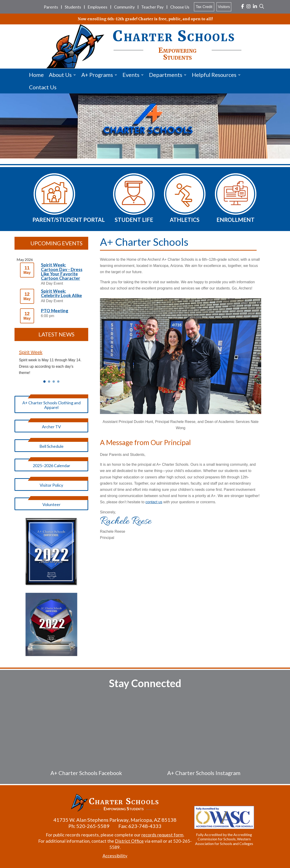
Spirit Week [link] (31, 352)
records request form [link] (161, 835)
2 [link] (49, 382)
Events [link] (131, 75)
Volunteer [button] (51, 504)
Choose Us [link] (180, 7)
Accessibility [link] (114, 856)
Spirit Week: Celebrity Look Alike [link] (62, 293)
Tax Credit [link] (204, 7)
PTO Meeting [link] (55, 311)
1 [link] (44, 382)
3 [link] (54, 382)
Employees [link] (97, 7)
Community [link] (124, 7)
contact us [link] (154, 502)
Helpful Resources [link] (214, 75)
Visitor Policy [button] (51, 485)
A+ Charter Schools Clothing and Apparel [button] (51, 405)
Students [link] (73, 7)
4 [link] (58, 382)
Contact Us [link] (43, 87)
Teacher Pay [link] (152, 7)
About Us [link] (60, 75)
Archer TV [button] (51, 427)
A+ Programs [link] (97, 75)
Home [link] (36, 75)
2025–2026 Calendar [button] (51, 466)
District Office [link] (128, 841)
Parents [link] (51, 7)
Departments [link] (166, 75)
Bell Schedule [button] (51, 446)
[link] (243, 7)
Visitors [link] (224, 7)
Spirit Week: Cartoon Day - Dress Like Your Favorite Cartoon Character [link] (62, 271)
